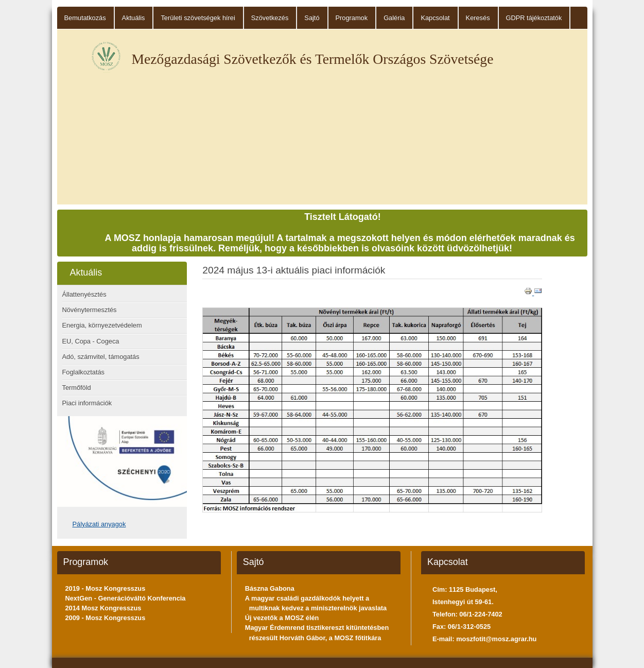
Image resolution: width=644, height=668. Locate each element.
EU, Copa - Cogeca (91, 341)
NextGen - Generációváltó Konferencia (126, 598)
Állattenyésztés (84, 294)
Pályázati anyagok (99, 524)
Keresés (478, 18)
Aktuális (134, 18)
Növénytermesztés (90, 310)
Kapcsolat (435, 18)
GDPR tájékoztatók (534, 18)
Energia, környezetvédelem (102, 325)
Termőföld (77, 388)
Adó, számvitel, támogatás (101, 357)
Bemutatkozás (85, 18)
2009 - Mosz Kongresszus (106, 618)
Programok (352, 18)
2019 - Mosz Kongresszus (106, 588)
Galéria (394, 18)
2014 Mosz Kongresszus (103, 608)
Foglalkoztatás (84, 372)
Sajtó (312, 18)
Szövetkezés (270, 18)
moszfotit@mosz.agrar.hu (496, 639)
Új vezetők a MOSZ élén (282, 618)
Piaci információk (87, 403)
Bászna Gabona (270, 588)
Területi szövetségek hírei (198, 18)
